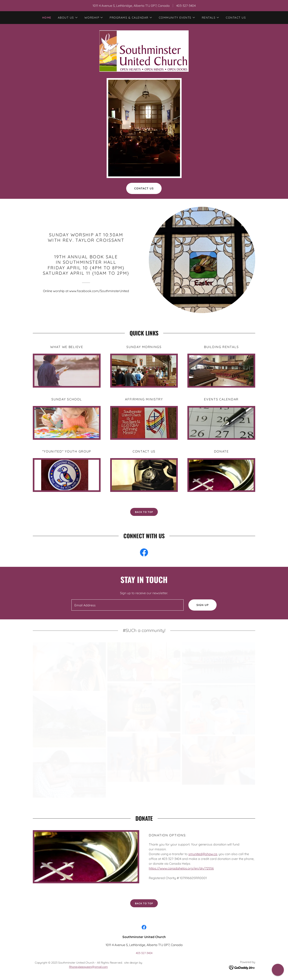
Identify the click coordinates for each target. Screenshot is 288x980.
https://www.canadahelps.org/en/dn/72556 (181, 868)
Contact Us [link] (236, 18)
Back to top (144, 903)
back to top (144, 512)
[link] (144, 51)
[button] (68, 18)
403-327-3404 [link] (186, 6)
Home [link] (47, 18)
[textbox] (127, 605)
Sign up (202, 605)
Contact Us (144, 188)
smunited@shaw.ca (203, 854)
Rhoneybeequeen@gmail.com (88, 967)
